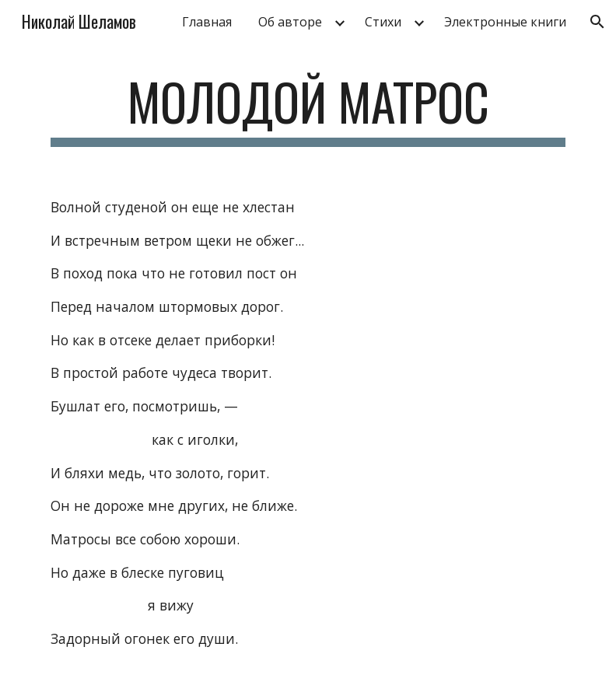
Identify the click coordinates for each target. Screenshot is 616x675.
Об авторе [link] (290, 22)
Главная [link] (207, 22)
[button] (597, 22)
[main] (308, 109)
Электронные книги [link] (505, 22)
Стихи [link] (383, 22)
